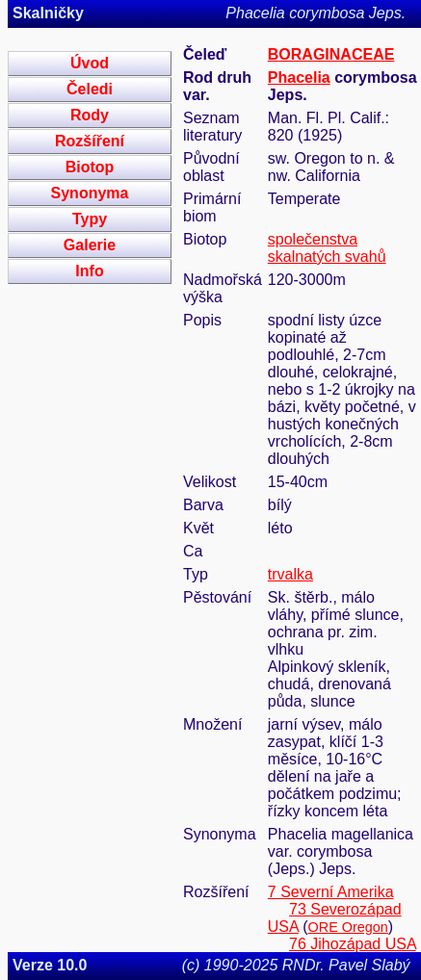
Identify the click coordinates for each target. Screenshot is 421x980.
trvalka (290, 574)
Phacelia (299, 77)
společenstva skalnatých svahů (327, 248)
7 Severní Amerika (331, 892)
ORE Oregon (348, 927)
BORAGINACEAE (331, 54)
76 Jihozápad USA (353, 944)
